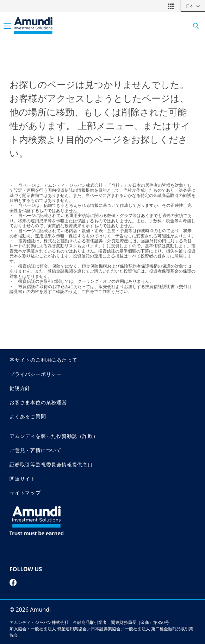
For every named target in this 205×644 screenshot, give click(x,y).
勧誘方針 (20, 388)
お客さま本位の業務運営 (38, 402)
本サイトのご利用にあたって (43, 360)
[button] (171, 6)
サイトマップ (25, 493)
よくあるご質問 (28, 416)
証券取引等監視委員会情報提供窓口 (51, 464)
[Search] (194, 26)
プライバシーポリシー (36, 374)
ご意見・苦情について (36, 450)
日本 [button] (195, 6)
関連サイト (23, 479)
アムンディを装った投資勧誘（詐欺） (54, 436)
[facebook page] (13, 582)
